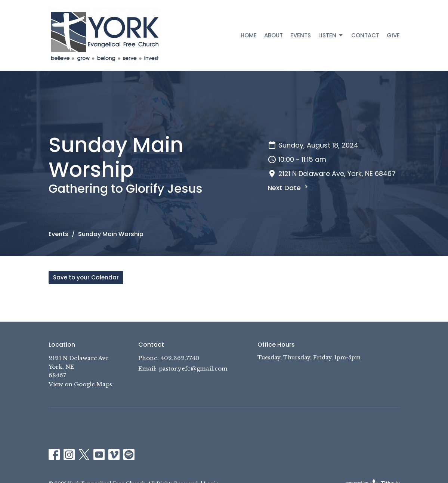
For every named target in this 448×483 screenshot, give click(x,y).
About (274, 35)
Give (393, 35)
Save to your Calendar (86, 277)
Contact (365, 35)
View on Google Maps (80, 384)
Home (249, 35)
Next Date (289, 188)
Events (301, 35)
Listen (331, 35)
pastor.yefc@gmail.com (193, 369)
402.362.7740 (180, 358)
